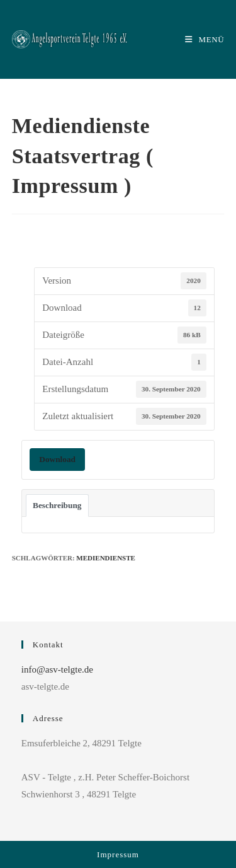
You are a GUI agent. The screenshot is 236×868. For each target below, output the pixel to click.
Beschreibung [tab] (57, 505)
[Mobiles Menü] (205, 39)
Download (57, 459)
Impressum (118, 854)
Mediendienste (106, 558)
